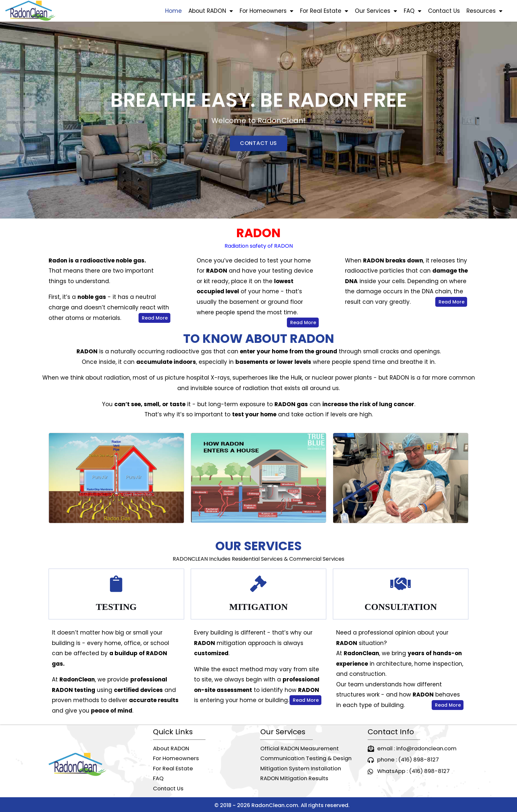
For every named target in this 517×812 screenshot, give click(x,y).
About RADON (211, 11)
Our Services (376, 11)
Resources (485, 11)
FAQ (413, 11)
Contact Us (444, 11)
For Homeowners (267, 11)
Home (173, 11)
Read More (155, 318)
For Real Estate (324, 11)
